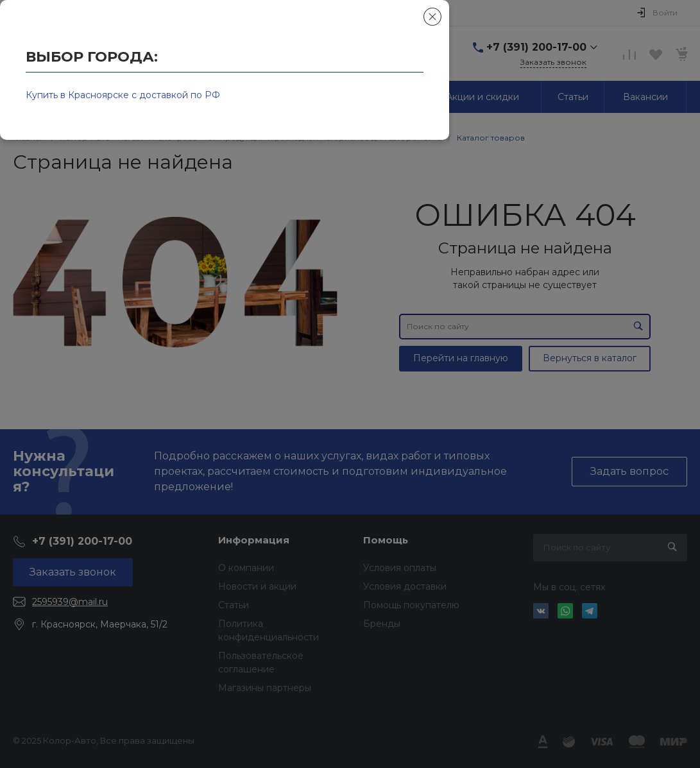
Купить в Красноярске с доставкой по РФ (123, 95)
